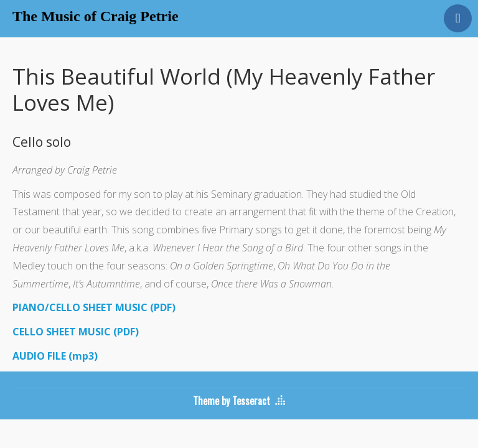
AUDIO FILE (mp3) (55, 356)
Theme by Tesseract (232, 401)
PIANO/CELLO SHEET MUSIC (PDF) (94, 307)
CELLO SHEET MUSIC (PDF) (76, 332)
